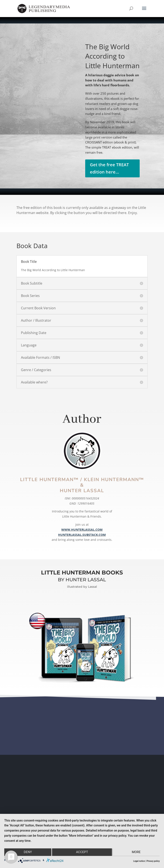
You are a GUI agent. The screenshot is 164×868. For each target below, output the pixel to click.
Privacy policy (153, 861)
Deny (27, 852)
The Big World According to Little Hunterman (112, 56)
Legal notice (139, 861)
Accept (82, 852)
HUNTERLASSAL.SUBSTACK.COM (82, 535)
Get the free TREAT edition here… (109, 168)
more (137, 852)
